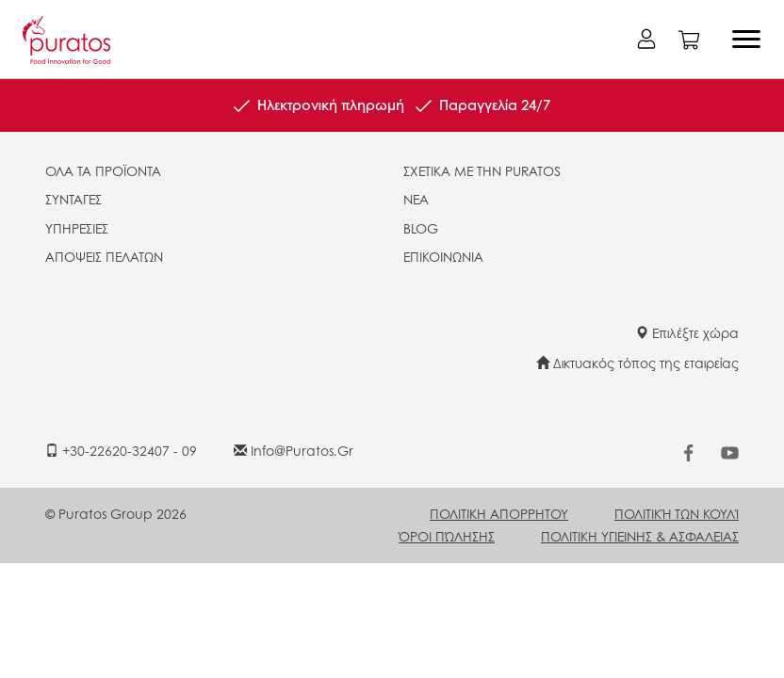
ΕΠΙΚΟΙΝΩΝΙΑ (443, 256)
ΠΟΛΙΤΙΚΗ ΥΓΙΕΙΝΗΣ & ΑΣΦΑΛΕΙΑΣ (640, 536)
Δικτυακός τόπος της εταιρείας (637, 363)
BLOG (421, 228)
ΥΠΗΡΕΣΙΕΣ (77, 228)
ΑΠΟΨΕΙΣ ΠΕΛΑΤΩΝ (104, 256)
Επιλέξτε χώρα (687, 332)
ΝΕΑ (416, 199)
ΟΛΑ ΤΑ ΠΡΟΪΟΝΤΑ (103, 170)
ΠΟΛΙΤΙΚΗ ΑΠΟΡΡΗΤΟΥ (499, 513)
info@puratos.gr (294, 450)
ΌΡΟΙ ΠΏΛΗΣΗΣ (447, 536)
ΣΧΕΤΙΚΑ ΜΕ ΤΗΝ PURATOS (482, 170)
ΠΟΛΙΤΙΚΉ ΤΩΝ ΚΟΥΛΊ (677, 513)
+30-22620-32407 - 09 (121, 450)
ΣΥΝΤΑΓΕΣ (73, 199)
